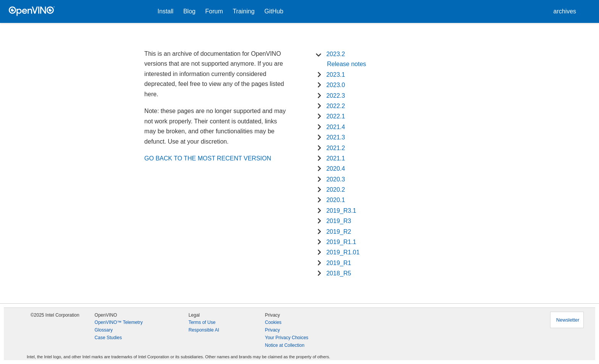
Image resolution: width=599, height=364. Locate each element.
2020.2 (336, 190)
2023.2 (336, 54)
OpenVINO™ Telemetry (119, 322)
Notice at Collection (284, 345)
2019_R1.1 (341, 242)
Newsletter (568, 320)
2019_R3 (339, 221)
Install (165, 11)
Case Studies (108, 338)
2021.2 (336, 148)
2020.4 (336, 169)
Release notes (346, 64)
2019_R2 (339, 232)
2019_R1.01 (343, 252)
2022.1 (336, 116)
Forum (214, 11)
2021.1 (336, 158)
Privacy (272, 330)
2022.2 (336, 106)
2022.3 (336, 96)
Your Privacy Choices (287, 338)
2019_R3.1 (341, 211)
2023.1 (336, 75)
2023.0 (336, 85)
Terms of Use (202, 322)
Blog (189, 11)
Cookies (273, 322)
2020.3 (336, 179)
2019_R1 (339, 263)
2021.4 (336, 127)
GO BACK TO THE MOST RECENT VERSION (208, 158)
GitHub (274, 11)
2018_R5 (339, 273)
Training (244, 11)
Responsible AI (204, 330)
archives (565, 11)
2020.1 (336, 200)
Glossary (104, 330)
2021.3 (336, 137)
